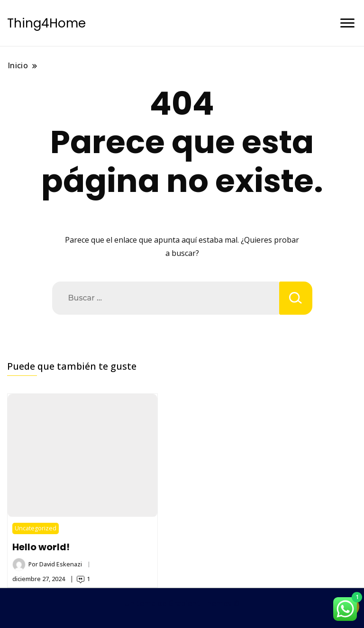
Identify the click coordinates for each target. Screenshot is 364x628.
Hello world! (41, 547)
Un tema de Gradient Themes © (182, 603)
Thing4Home (46, 23)
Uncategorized (36, 528)
